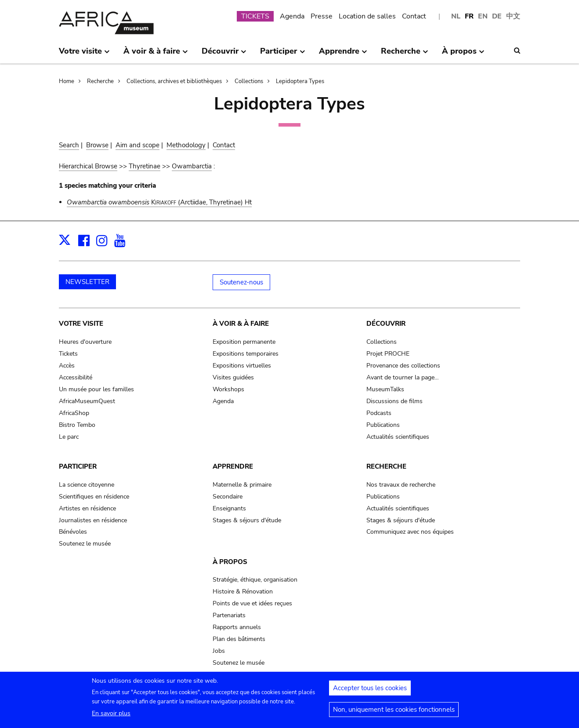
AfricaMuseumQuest (87, 401)
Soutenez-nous (241, 282)
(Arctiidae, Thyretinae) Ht (159, 202)
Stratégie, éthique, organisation (255, 580)
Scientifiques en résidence (94, 497)
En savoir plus (111, 717)
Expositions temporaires (246, 354)
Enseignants (229, 508)
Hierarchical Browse (88, 166)
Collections (249, 81)
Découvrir (386, 324)
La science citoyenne (87, 485)
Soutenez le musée (85, 544)
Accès (67, 366)
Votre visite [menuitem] (84, 55)
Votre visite (81, 324)
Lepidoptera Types (300, 81)
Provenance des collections (403, 366)
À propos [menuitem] (463, 55)
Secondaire (228, 497)
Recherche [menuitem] (405, 55)
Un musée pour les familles (96, 389)
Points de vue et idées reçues (252, 603)
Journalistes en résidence (93, 520)
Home (67, 81)
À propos (230, 562)
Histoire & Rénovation (243, 591)
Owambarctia (192, 166)
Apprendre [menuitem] (343, 55)
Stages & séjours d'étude (247, 520)
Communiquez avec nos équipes (410, 532)
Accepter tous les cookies (370, 692)
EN (483, 16)
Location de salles (367, 16)
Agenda (292, 16)
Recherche (100, 81)
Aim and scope (138, 145)
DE (497, 16)
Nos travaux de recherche (401, 485)
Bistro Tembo (77, 425)
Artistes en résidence (87, 508)
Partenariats (229, 615)
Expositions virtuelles (242, 366)
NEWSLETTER (87, 282)
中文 (513, 16)
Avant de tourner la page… (403, 377)
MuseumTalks (385, 389)
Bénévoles (73, 532)
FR (469, 16)
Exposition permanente (244, 342)
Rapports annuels (237, 627)
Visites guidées (233, 377)
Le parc (69, 437)
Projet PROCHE (388, 354)
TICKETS (255, 16)
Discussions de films (394, 401)
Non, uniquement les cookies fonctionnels (394, 713)
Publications (383, 425)
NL (456, 16)
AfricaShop (74, 413)
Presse (322, 16)
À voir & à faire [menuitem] (156, 55)
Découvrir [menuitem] (224, 55)
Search (69, 145)
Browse (97, 145)
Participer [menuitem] (282, 55)
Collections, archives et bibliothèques (174, 81)
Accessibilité (76, 377)
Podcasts (379, 413)
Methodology (186, 145)
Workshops (228, 389)
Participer (78, 466)
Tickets (68, 354)
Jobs (219, 651)
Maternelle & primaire (242, 485)
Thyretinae (145, 166)
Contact (414, 16)
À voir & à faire (241, 324)
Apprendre (233, 466)
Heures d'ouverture (85, 342)
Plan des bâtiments (239, 639)
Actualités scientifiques (398, 437)
